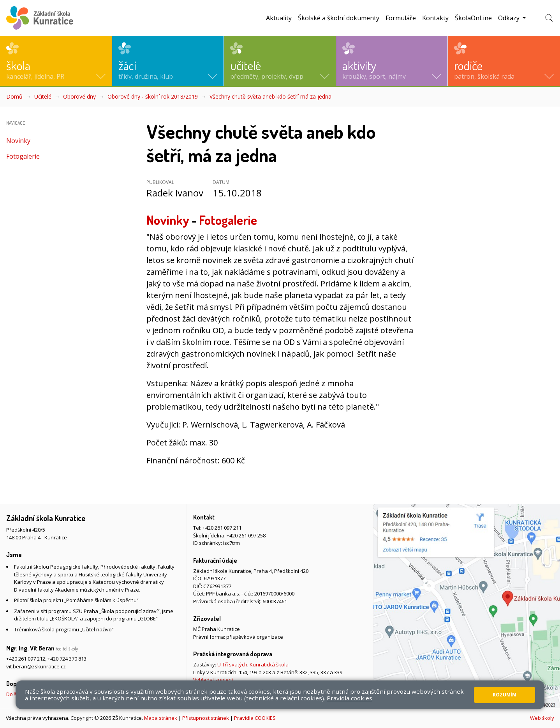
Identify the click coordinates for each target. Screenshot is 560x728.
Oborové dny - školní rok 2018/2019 (153, 96)
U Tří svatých (232, 664)
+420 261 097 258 (246, 535)
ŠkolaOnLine (473, 18)
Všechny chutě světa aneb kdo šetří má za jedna (270, 96)
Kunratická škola (269, 664)
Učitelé (43, 96)
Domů (14, 96)
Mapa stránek (161, 718)
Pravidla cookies (350, 698)
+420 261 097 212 (26, 659)
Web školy (542, 718)
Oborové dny (79, 96)
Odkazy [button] (510, 18)
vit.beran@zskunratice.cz (36, 666)
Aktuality (279, 18)
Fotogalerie (23, 156)
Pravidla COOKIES (255, 718)
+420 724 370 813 (67, 659)
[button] (56, 61)
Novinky (18, 141)
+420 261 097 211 (222, 528)
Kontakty (435, 18)
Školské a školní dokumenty (339, 18)
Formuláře (401, 18)
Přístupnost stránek (206, 718)
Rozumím (505, 695)
